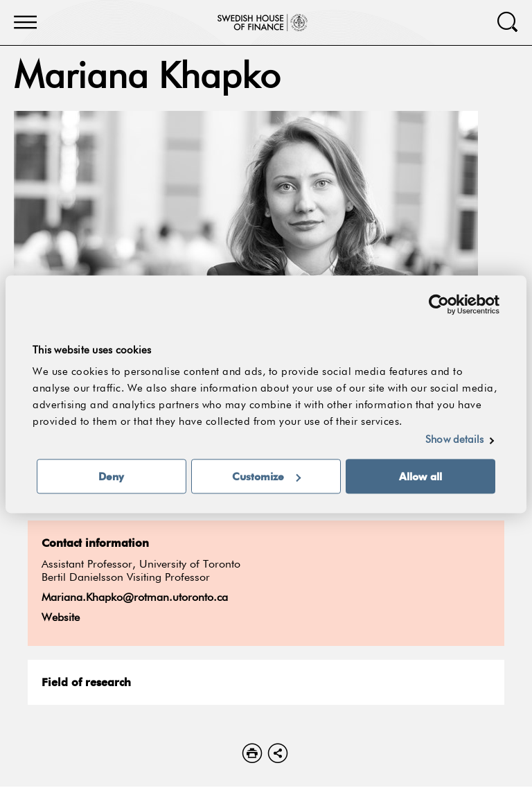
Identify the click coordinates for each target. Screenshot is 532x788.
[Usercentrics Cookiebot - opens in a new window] (439, 304)
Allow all (420, 476)
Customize (266, 476)
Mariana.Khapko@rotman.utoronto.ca (135, 598)
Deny (111, 476)
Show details (454, 440)
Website (61, 618)
